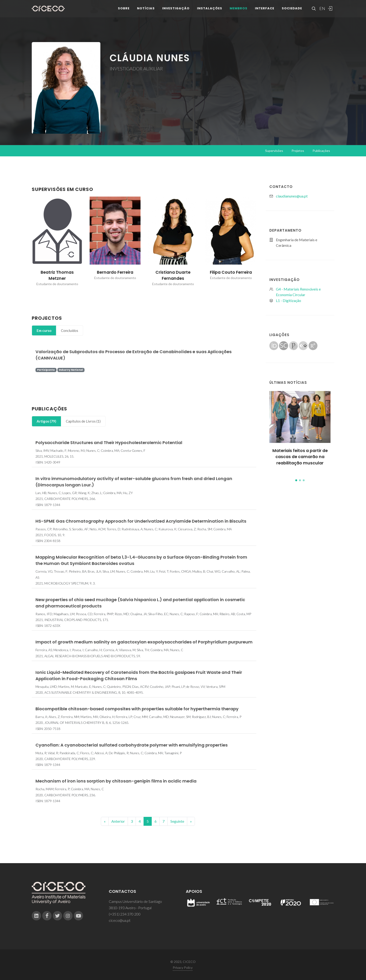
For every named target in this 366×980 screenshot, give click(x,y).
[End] (191, 821)
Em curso (44, 330)
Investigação (176, 12)
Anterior (118, 821)
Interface (265, 12)
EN (322, 12)
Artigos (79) (46, 421)
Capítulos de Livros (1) (83, 421)
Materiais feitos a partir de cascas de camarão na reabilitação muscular (300, 457)
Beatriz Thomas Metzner (57, 275)
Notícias (146, 12)
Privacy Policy (183, 967)
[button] (296, 480)
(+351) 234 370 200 (125, 914)
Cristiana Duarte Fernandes (173, 275)
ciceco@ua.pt (120, 920)
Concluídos (70, 330)
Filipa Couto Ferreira (231, 272)
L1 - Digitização (289, 300)
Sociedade (292, 12)
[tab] (44, 331)
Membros (239, 12)
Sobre (124, 12)
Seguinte (177, 821)
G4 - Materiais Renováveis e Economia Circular (298, 292)
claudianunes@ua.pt (292, 196)
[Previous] (105, 821)
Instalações (210, 12)
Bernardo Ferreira (115, 272)
